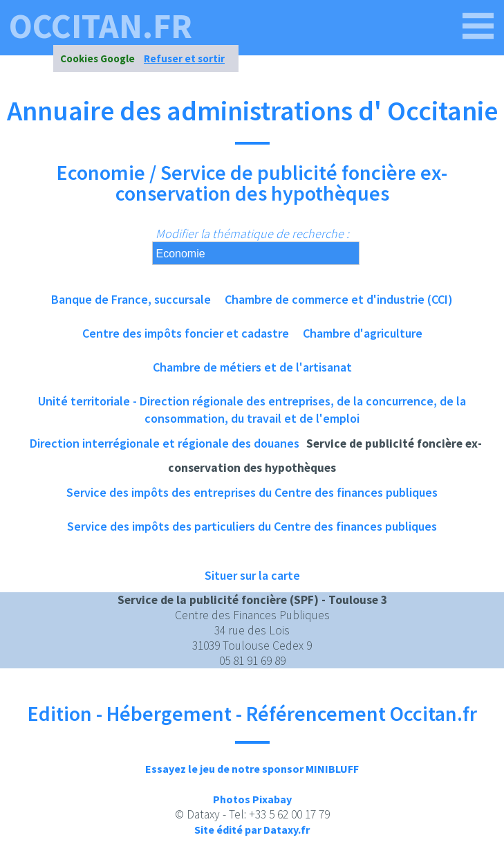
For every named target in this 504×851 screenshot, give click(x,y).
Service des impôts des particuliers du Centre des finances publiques (252, 526)
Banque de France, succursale (131, 299)
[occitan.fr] (478, 26)
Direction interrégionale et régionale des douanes (165, 443)
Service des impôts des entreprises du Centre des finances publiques (252, 492)
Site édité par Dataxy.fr (252, 830)
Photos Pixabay (252, 799)
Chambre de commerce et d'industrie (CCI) (339, 299)
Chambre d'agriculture (363, 333)
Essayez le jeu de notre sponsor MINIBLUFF (252, 769)
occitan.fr (101, 26)
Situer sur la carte (252, 575)
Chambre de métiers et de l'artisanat (252, 367)
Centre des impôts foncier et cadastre (186, 333)
